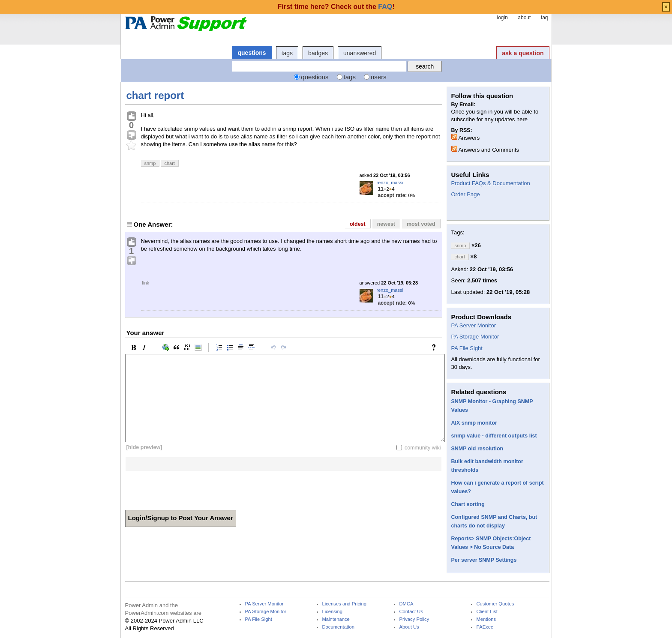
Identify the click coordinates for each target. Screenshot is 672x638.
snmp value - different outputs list (494, 436)
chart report (155, 95)
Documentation (338, 627)
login (502, 18)
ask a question (523, 53)
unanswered (360, 53)
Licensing (332, 612)
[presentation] (190, 488)
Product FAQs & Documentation (491, 183)
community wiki (423, 447)
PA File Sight (467, 348)
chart (169, 163)
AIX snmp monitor (474, 423)
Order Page (466, 194)
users (379, 77)
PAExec (485, 627)
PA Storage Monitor (475, 337)
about (524, 18)
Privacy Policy (414, 619)
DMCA (406, 604)
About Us (409, 627)
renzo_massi (390, 183)
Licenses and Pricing (345, 604)
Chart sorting (468, 504)
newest (386, 224)
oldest (358, 224)
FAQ (385, 7)
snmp (150, 163)
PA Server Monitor (474, 325)
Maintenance (336, 619)
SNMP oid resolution (477, 449)
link (146, 283)
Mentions (486, 619)
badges (318, 53)
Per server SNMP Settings (484, 560)
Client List (487, 612)
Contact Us (411, 612)
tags (287, 53)
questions (252, 53)
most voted (421, 224)
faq (544, 18)
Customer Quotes (495, 604)
